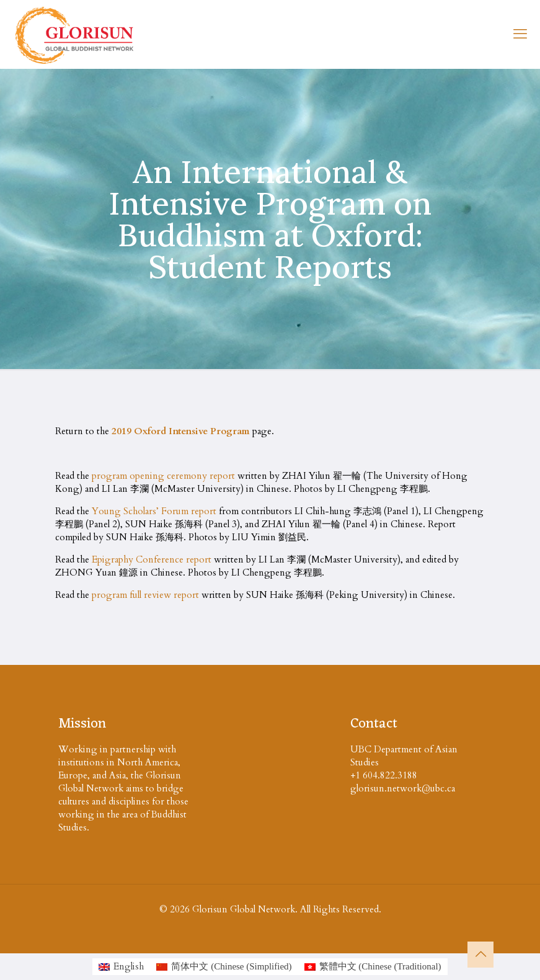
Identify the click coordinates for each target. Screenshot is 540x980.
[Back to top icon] (480, 955)
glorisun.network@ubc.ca (403, 788)
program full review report (145, 595)
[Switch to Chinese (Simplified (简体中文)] (224, 967)
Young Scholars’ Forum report (154, 511)
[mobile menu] (520, 34)
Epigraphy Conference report (152, 559)
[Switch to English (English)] (121, 967)
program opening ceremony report (163, 476)
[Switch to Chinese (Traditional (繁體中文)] (373, 967)
